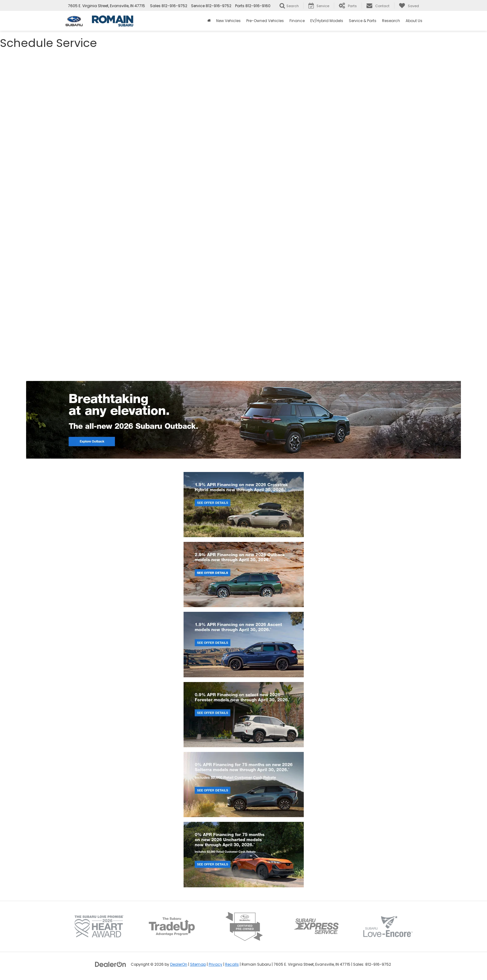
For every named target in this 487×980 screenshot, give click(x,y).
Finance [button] (297, 21)
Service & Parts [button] (363, 21)
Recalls (232, 964)
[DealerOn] (111, 964)
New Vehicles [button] (228, 21)
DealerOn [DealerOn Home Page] (179, 964)
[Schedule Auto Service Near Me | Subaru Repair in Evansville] (243, 212)
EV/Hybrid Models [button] (327, 21)
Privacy (216, 964)
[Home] (209, 21)
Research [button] (391, 21)
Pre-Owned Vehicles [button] (265, 21)
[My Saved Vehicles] (409, 6)
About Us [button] (414, 21)
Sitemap (198, 964)
